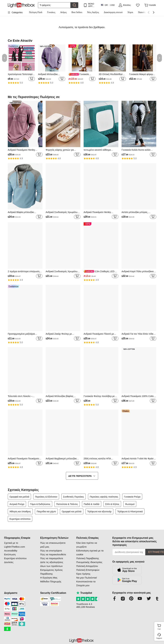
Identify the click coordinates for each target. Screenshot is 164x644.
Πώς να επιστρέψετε (51, 551)
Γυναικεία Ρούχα (132, 497)
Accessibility (11, 551)
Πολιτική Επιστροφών (88, 570)
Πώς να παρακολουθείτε (53, 554)
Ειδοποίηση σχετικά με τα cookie (90, 552)
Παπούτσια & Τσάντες (67, 504)
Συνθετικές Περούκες (74, 497)
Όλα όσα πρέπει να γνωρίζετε (87, 545)
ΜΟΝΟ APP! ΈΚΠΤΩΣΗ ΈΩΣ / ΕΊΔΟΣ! (93, 5)
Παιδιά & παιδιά (92, 504)
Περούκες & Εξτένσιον (46, 497)
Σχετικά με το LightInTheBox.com (14, 545)
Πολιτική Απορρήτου (87, 566)
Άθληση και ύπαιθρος (20, 512)
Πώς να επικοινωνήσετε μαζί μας (53, 545)
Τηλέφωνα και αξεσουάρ (99, 512)
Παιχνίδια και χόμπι (46, 512)
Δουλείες (9, 562)
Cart (160, 626)
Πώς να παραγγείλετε (52, 558)
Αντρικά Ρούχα (17, 504)
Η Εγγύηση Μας (49, 578)
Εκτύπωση (10, 554)
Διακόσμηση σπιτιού (113, 12)
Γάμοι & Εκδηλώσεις (40, 504)
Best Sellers (77, 12)
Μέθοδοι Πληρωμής (51, 581)
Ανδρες (63, 12)
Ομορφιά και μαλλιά (19, 497)
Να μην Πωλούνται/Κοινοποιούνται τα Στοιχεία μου (87, 581)
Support (159, 638)
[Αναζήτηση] (54, 5)
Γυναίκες (51, 12)
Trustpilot (84, 593)
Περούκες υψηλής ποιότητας (104, 497)
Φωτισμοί (130, 504)
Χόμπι (130, 12)
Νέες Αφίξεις (93, 12)
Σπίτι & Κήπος (112, 504)
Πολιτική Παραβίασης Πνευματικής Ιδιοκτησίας (89, 560)
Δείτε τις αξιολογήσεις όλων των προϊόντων (52, 564)
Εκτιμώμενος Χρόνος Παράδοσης (51, 572)
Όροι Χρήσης (83, 574)
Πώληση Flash (36, 12)
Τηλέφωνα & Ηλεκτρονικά (130, 512)
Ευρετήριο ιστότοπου (20, 519)
